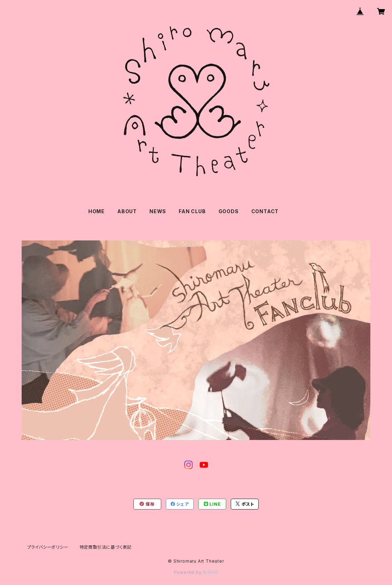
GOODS (229, 211)
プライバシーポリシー (48, 547)
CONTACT (265, 211)
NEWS (158, 211)
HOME (97, 211)
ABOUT (127, 211)
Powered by (196, 572)
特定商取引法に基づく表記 (106, 547)
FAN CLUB (192, 211)
